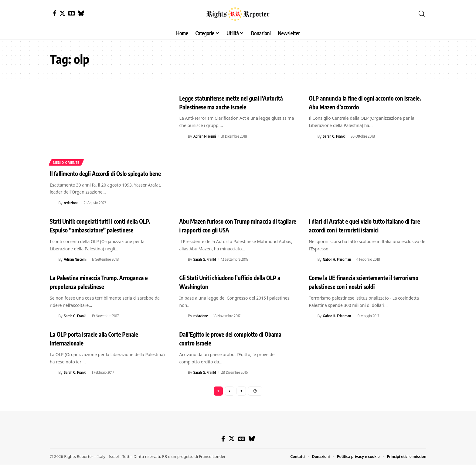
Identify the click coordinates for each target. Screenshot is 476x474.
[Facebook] (55, 13)
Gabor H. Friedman (338, 268)
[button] (422, 14)
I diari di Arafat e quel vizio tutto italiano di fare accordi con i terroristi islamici (367, 234)
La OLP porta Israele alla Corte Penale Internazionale (101, 347)
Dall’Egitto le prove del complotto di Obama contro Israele (228, 347)
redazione (71, 211)
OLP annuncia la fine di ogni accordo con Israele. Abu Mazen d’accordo (364, 102)
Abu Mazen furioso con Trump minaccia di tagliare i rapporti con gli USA (236, 234)
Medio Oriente (67, 162)
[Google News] (71, 13)
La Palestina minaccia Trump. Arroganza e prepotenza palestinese (107, 291)
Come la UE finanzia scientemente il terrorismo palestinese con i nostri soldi (362, 291)
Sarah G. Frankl (335, 136)
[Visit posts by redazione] (53, 211)
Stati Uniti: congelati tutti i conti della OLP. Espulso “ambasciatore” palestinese (108, 234)
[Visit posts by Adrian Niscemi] (183, 136)
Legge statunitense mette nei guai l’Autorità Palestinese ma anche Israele (232, 102)
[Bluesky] (81, 13)
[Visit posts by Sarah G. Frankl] (312, 136)
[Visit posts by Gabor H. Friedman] (312, 268)
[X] (62, 13)
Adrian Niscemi (205, 136)
